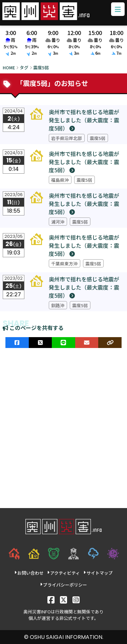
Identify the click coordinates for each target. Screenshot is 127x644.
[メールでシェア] (87, 343)
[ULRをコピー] (110, 343)
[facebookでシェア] (17, 343)
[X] (63, 599)
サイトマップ (98, 573)
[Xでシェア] (40, 343)
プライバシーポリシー (63, 585)
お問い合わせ (29, 573)
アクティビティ (63, 573)
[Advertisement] (63, 428)
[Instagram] (76, 599)
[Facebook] (51, 599)
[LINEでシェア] (63, 343)
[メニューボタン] (118, 10)
